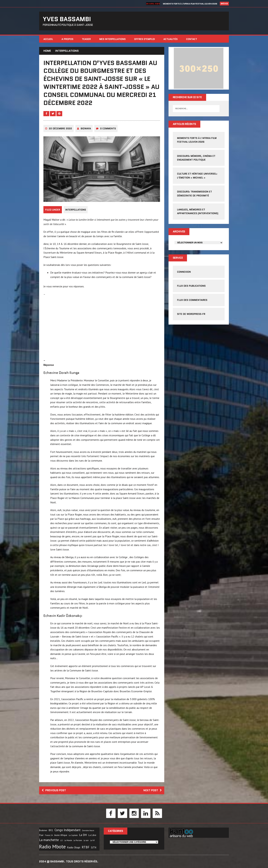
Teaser (86, 39)
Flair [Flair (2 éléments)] (41, 835)
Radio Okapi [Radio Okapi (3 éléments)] (74, 847)
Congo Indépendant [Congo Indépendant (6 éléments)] (68, 830)
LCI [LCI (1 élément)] (62, 840)
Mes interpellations (112, 39)
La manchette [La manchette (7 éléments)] (49, 840)
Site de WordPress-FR (191, 314)
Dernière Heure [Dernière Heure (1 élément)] (88, 830)
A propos (67, 39)
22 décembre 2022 (60, 128)
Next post (153, 790)
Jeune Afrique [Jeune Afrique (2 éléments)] (61, 835)
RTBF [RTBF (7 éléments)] (86, 847)
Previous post (54, 790)
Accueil (48, 39)
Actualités (170, 39)
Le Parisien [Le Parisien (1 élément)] (78, 840)
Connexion (184, 272)
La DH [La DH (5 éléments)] (83, 835)
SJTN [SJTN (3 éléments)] (94, 847)
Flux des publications (191, 286)
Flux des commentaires (192, 300)
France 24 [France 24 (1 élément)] (49, 835)
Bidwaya (86, 128)
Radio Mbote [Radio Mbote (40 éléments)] (52, 847)
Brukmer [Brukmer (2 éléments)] (43, 830)
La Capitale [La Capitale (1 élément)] (73, 835)
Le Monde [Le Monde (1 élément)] (68, 840)
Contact (192, 39)
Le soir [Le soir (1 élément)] (86, 840)
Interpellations (76, 210)
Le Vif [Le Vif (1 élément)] (92, 840)
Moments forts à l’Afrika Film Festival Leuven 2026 (190, 4)
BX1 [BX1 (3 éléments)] (51, 830)
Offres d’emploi (145, 39)
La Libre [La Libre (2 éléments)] (92, 835)
